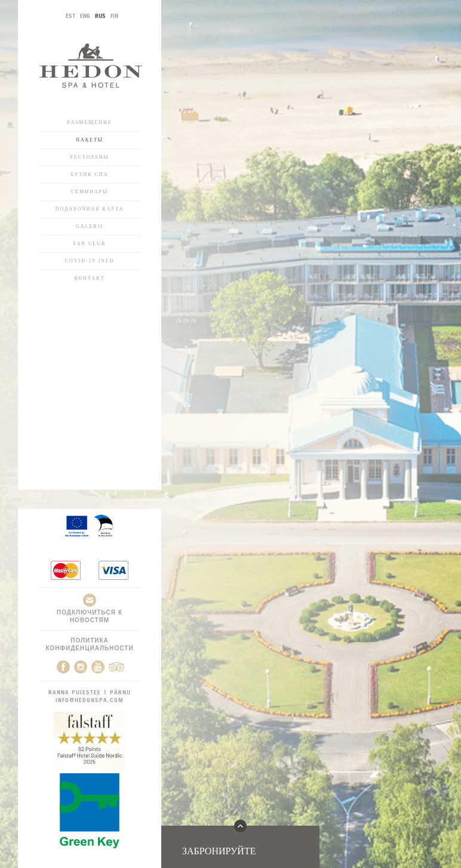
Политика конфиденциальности (89, 644)
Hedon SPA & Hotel (91, 65)
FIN (114, 16)
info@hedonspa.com (90, 700)
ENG (85, 16)
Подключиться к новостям (90, 608)
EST (70, 16)
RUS (100, 16)
